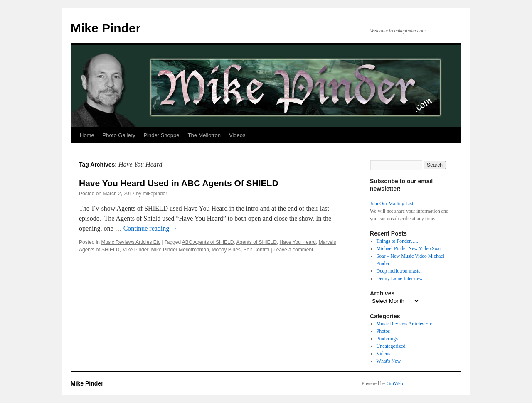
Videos (237, 135)
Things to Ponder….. (398, 241)
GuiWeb (395, 383)
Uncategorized (391, 346)
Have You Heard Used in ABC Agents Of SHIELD (179, 183)
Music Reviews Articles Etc (131, 242)
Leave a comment (293, 250)
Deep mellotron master (399, 271)
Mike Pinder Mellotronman (180, 250)
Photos (383, 331)
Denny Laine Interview (400, 278)
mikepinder (155, 194)
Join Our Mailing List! (392, 204)
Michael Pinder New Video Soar (409, 248)
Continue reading (151, 228)
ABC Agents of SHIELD (208, 242)
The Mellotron (204, 135)
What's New (389, 361)
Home (87, 135)
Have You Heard (298, 242)
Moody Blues (226, 250)
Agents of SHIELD (256, 242)
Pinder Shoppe (161, 135)
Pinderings (387, 339)
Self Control (257, 250)
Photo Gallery (119, 135)
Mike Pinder (106, 28)
